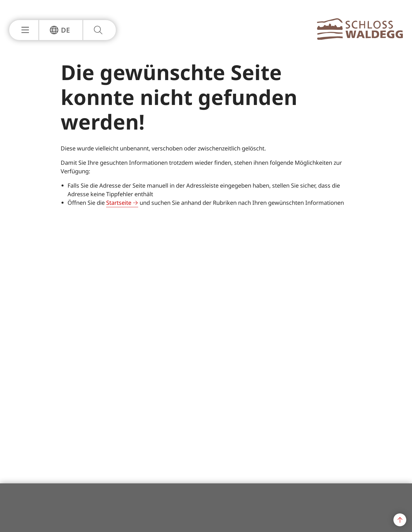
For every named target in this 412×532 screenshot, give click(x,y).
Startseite (119, 203)
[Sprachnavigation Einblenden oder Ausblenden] (60, 30)
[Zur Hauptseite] (360, 38)
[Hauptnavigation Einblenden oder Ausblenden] (24, 30)
